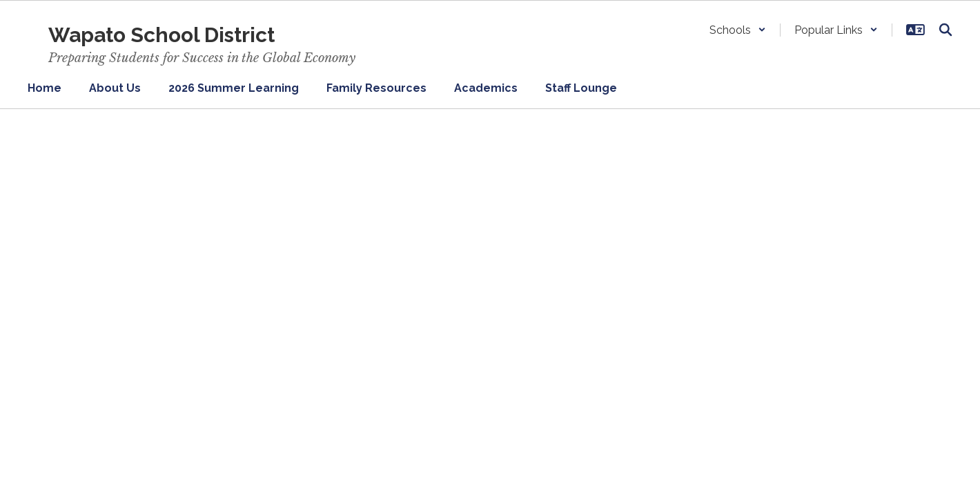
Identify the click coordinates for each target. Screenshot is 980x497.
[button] (738, 30)
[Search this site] (945, 30)
